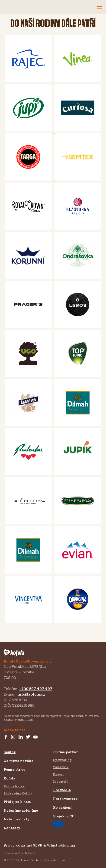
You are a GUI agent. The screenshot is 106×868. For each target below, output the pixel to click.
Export (58, 774)
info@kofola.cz (31, 694)
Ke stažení (62, 807)
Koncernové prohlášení (19, 853)
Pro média (62, 790)
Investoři (60, 782)
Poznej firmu (14, 769)
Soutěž (10, 752)
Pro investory (65, 799)
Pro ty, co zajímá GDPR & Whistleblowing (39, 845)
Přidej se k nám (17, 802)
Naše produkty (17, 819)
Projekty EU (64, 821)
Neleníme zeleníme (21, 810)
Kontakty (12, 828)
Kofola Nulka (14, 786)
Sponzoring (62, 760)
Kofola (9, 778)
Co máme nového (19, 761)
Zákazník (61, 767)
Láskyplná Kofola (18, 793)
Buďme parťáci (66, 752)
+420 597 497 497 (36, 689)
